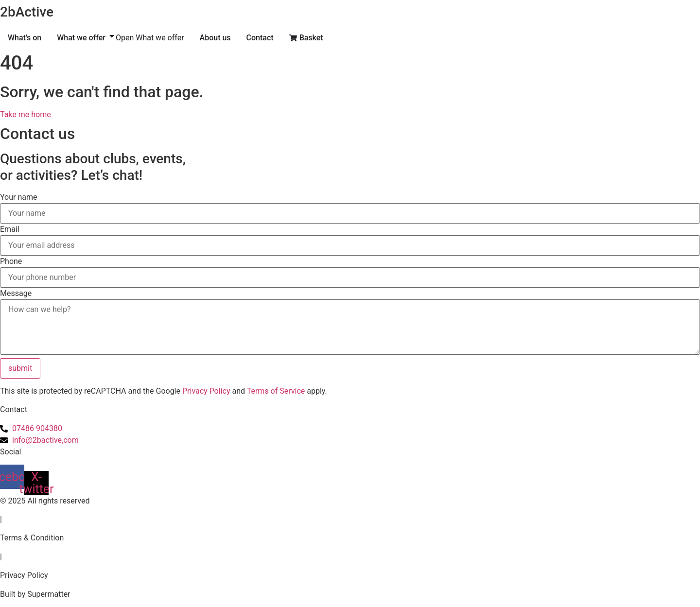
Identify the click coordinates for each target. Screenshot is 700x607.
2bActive (27, 12)
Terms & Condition (32, 538)
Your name (19, 197)
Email (10, 229)
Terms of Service (276, 391)
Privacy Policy (206, 391)
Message (16, 294)
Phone (11, 261)
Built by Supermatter (35, 594)
